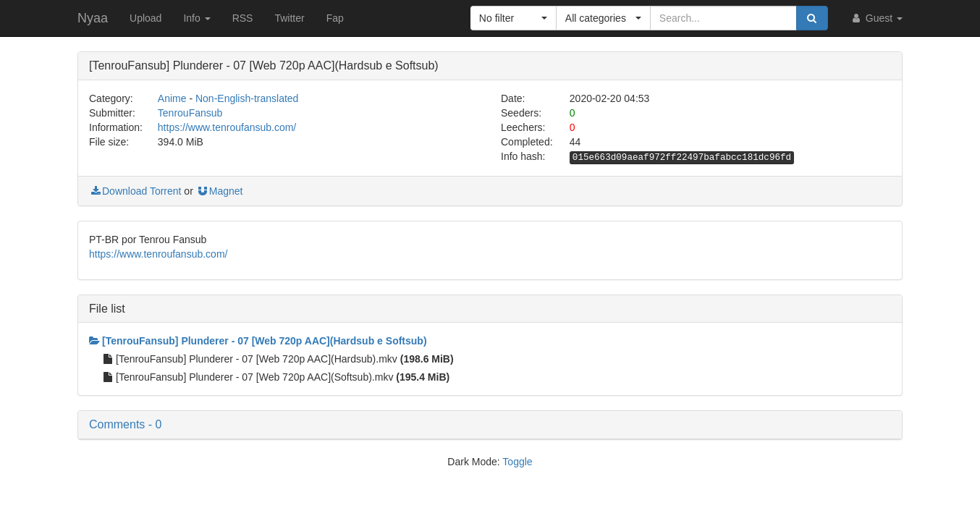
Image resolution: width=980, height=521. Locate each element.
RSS (243, 18)
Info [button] (197, 18)
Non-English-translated (247, 98)
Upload (145, 18)
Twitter (289, 18)
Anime (172, 98)
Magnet (220, 191)
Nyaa (93, 18)
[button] (514, 18)
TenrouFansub (190, 113)
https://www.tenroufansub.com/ (227, 127)
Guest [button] (876, 18)
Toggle (517, 462)
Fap (335, 18)
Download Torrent (135, 191)
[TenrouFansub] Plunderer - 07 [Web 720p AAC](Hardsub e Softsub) (258, 341)
